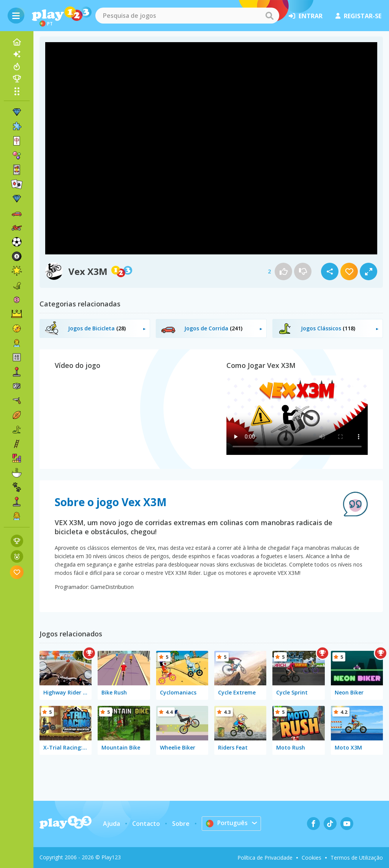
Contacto (146, 824)
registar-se (358, 16)
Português (227, 823)
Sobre (180, 824)
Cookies (312, 858)
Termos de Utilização (357, 858)
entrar (306, 16)
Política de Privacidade (265, 858)
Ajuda (111, 824)
